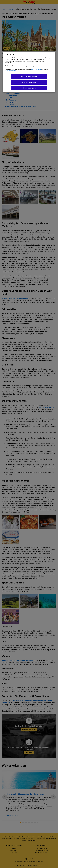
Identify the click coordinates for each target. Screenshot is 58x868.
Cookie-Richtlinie (36, 69)
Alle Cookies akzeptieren (29, 77)
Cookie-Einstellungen (29, 82)
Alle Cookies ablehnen (29, 88)
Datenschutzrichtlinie (11, 71)
